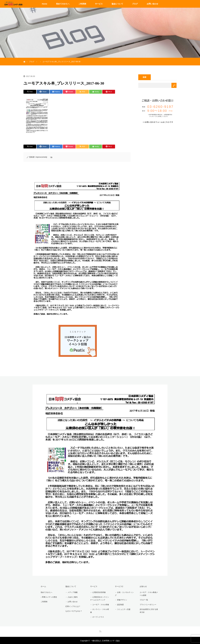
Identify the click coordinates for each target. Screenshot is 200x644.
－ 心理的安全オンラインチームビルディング (99, 598)
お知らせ (142, 586)
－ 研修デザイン (120, 600)
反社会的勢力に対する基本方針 (149, 610)
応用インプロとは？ (72, 606)
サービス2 (118, 586)
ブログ (135, 4)
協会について (117, 4)
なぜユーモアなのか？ (73, 610)
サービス (99, 4)
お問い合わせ (152, 4)
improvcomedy (41, 157)
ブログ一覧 (143, 600)
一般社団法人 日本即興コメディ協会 (105, 640)
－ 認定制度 (119, 604)
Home (45, 4)
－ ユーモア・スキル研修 (99, 604)
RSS (100, 630)
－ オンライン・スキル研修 (99, 610)
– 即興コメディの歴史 (48, 596)
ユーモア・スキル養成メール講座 (149, 594)
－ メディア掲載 (71, 592)
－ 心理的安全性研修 (97, 592)
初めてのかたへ (63, 4)
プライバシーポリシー (148, 604)
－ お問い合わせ (71, 601)
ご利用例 (82, 4)
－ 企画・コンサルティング (124, 594)
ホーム (42, 586)
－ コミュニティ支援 (122, 609)
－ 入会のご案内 (71, 596)
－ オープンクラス (97, 616)
